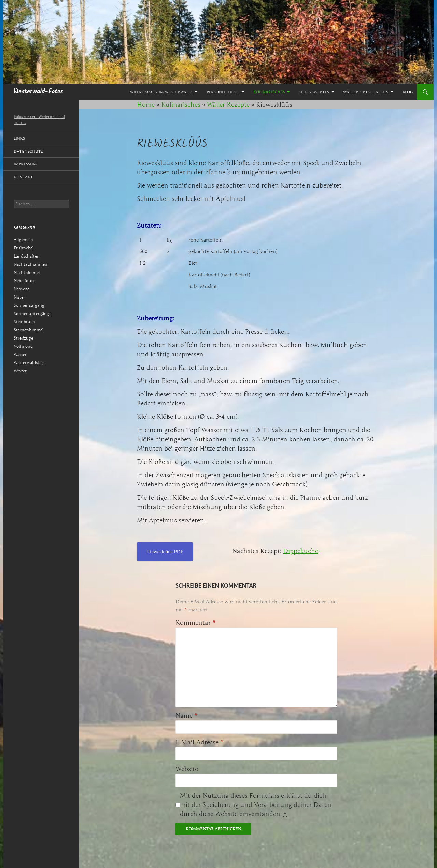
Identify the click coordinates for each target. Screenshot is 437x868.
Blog (408, 92)
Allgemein (23, 240)
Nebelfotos (24, 281)
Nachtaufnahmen (31, 264)
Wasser (20, 354)
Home (146, 105)
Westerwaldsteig (29, 363)
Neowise (22, 289)
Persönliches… (223, 92)
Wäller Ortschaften (366, 92)
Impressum (25, 164)
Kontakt (23, 177)
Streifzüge (23, 338)
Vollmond (23, 346)
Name (187, 716)
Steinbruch (24, 322)
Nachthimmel (27, 272)
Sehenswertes (314, 92)
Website (187, 769)
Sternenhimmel (29, 330)
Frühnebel (24, 248)
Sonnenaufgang (29, 305)
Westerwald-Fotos (38, 92)
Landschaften (27, 256)
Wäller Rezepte (228, 105)
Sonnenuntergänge (32, 313)
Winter (20, 371)
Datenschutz (28, 151)
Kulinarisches (269, 92)
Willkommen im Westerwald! (161, 92)
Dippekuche (301, 551)
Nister (19, 297)
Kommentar (196, 623)
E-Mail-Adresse (200, 742)
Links (19, 138)
